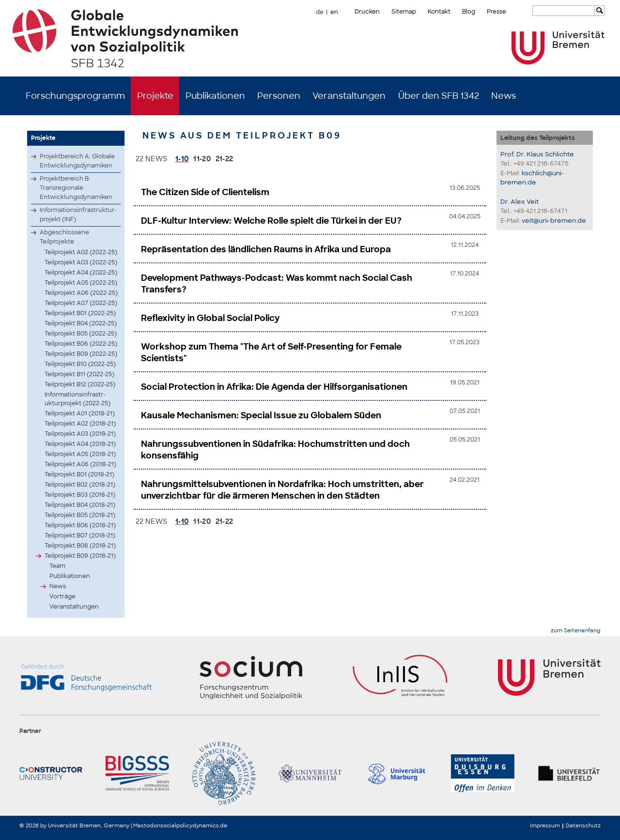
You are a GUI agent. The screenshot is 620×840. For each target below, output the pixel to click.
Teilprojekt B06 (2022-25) (81, 344)
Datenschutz (583, 825)
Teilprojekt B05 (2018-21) (80, 515)
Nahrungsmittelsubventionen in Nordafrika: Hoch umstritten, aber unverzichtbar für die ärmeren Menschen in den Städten (282, 490)
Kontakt (439, 12)
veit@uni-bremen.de (554, 221)
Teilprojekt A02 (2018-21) (80, 424)
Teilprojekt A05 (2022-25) (81, 283)
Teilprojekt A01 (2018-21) (80, 413)
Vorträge (62, 596)
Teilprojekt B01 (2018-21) (79, 474)
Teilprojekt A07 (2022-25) (81, 303)
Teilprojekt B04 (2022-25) (81, 323)
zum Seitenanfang (576, 631)
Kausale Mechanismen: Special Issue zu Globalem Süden (261, 415)
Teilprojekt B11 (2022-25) (79, 374)
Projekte (155, 96)
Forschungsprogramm (75, 96)
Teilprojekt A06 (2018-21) (80, 464)
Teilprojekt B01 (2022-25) (80, 313)
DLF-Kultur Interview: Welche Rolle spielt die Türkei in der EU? (271, 221)
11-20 (202, 159)
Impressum (545, 825)
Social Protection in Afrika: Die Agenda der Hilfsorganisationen (274, 387)
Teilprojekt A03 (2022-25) (81, 262)
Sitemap (404, 12)
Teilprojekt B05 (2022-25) (81, 334)
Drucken (367, 12)
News (504, 96)
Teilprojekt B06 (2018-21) (80, 525)
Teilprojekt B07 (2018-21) (80, 535)
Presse (496, 12)
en (334, 12)
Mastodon (147, 825)
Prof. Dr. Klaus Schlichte (537, 154)
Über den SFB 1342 (439, 96)
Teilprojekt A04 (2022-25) (81, 273)
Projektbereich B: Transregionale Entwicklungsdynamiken (76, 188)
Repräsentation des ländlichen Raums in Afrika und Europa (266, 249)
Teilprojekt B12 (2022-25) (80, 384)
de (320, 12)
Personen (279, 96)
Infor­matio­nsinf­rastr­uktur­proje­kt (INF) (78, 215)
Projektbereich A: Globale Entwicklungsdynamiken (77, 161)
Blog (469, 12)
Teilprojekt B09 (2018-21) (80, 556)
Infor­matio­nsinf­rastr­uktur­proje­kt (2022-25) (77, 399)
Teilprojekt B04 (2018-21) (80, 505)
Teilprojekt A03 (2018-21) (80, 434)
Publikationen (215, 96)
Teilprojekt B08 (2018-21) (80, 546)
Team (57, 566)
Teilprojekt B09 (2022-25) (81, 354)
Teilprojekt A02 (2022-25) (81, 252)
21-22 (225, 159)
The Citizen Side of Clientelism (205, 192)
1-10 (182, 159)
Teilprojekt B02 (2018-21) (80, 485)
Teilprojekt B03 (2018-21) (80, 495)
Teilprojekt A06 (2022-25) (81, 293)
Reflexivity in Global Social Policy (210, 318)
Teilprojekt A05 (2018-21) (80, 454)
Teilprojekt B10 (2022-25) (80, 364)
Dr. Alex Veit (519, 202)
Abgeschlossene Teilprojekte (64, 237)
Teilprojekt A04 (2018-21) (80, 444)
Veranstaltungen (349, 96)
